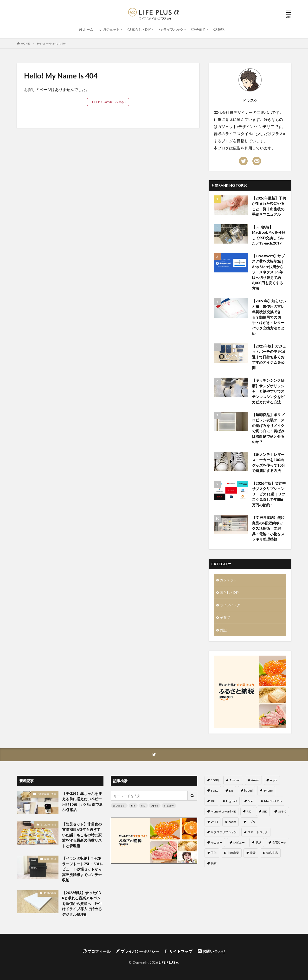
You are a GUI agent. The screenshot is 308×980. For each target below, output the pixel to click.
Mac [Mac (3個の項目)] (251, 801)
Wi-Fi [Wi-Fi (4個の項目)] (214, 822)
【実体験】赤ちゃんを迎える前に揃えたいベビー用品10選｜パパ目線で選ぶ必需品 (82, 802)
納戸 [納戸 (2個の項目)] (214, 863)
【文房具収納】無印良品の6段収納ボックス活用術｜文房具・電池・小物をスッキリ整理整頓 (268, 528)
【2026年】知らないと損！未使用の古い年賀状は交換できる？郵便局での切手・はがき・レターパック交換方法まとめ (269, 317)
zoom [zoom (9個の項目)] (232, 822)
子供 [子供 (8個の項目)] (214, 853)
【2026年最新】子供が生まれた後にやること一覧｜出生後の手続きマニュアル (269, 206)
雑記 (223, 630)
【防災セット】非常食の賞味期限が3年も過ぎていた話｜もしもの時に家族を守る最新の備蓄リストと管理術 (82, 835)
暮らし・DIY (230, 592)
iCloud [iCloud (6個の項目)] (248, 790)
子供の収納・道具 (46, 794)
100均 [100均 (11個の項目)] (215, 780)
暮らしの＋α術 (48, 825)
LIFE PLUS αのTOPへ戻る (108, 102)
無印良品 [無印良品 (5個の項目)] (272, 853)
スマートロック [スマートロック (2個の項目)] (258, 832)
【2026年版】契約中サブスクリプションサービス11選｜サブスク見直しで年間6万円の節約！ (269, 494)
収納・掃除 (50, 859)
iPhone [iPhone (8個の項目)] (268, 790)
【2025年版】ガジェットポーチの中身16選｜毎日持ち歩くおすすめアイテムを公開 (269, 357)
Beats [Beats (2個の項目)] (215, 790)
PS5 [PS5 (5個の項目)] (249, 811)
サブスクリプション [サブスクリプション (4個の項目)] (224, 832)
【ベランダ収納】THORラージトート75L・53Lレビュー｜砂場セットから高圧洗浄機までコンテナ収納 (83, 869)
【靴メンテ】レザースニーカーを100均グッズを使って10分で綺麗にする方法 (269, 463)
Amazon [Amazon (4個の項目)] (235, 780)
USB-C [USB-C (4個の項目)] (282, 811)
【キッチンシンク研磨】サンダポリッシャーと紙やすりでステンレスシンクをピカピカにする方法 (268, 391)
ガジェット (228, 580)
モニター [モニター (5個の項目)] (217, 842)
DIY (133, 806)
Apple (155, 806)
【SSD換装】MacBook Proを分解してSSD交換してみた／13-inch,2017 (269, 235)
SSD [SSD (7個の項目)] (265, 811)
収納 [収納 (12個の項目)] (258, 842)
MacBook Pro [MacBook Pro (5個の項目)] (273, 801)
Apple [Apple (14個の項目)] (274, 780)
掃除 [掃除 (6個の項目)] (253, 853)
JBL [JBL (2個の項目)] (213, 801)
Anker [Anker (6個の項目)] (255, 780)
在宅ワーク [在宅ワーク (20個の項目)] (279, 842)
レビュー (169, 806)
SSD (143, 806)
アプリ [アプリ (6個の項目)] (251, 822)
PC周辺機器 (50, 893)
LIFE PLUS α (169, 962)
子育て (225, 617)
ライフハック (230, 605)
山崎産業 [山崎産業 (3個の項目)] (233, 853)
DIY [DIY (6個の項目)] (231, 790)
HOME (25, 43)
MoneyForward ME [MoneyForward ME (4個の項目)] (223, 811)
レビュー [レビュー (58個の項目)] (239, 842)
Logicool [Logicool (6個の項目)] (232, 801)
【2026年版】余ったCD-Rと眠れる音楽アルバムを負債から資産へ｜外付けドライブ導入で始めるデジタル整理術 (82, 903)
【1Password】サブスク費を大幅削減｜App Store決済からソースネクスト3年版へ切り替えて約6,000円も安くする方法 (268, 272)
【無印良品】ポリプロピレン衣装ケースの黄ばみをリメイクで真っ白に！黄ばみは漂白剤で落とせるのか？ (268, 428)
